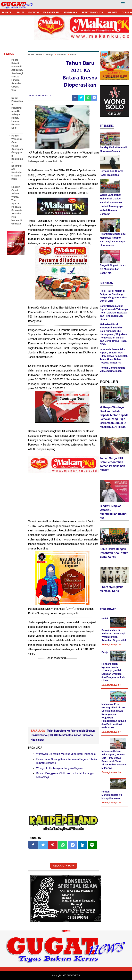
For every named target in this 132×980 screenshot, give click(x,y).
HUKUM (20, 12)
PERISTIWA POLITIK (92, 12)
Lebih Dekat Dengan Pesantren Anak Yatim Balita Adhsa (114, 553)
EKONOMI (34, 12)
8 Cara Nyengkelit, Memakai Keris (112, 589)
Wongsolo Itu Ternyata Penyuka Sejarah (60, 768)
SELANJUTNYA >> (64, 866)
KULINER (112, 12)
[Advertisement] (66, 956)
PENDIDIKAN (70, 12)
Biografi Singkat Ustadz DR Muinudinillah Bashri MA (113, 269)
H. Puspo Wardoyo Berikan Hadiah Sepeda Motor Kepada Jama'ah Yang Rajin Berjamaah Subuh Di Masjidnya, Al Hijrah (114, 417)
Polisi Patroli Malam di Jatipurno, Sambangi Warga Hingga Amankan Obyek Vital (114, 629)
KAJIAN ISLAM (51, 12)
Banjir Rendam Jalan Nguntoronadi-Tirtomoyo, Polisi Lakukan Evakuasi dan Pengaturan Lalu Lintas (114, 313)
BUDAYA (7, 12)
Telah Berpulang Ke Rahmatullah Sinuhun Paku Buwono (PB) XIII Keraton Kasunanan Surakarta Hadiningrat (63, 735)
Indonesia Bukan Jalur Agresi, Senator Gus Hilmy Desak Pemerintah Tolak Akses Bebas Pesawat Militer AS (114, 356)
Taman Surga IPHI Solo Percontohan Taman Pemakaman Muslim (112, 464)
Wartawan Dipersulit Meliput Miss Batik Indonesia (66, 754)
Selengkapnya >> (111, 644)
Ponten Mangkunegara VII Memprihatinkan (112, 795)
